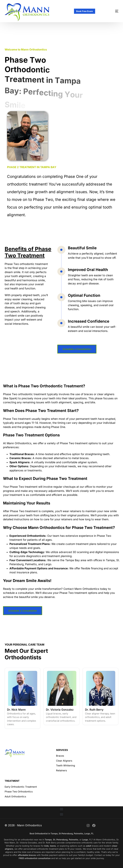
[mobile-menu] (112, 11)
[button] (62, 809)
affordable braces (27, 855)
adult (89, 846)
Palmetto (74, 840)
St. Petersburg (60, 840)
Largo (85, 840)
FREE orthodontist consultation (35, 858)
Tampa (48, 840)
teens (53, 846)
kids (47, 846)
